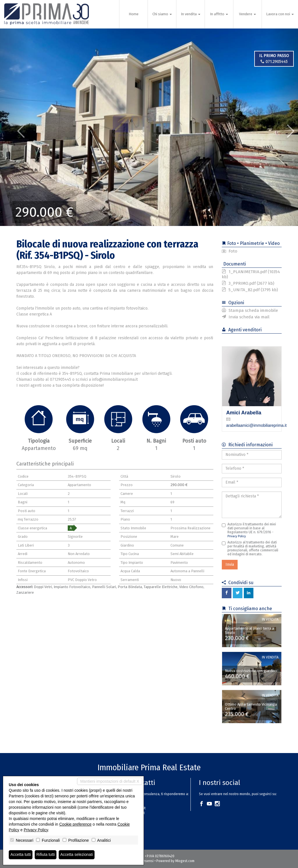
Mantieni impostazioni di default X (110, 781)
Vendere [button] (247, 14)
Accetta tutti (21, 855)
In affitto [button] (219, 14)
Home (134, 14)
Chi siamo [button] (162, 14)
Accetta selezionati (77, 855)
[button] (15, 127)
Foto (230, 251)
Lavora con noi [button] (280, 14)
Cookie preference (75, 824)
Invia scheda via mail (246, 317)
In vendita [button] (191, 14)
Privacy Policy (237, 536)
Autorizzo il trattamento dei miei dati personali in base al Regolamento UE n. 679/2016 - (249, 530)
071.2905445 (274, 62)
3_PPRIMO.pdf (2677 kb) (248, 283)
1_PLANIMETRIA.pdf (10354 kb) (251, 274)
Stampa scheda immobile (250, 310)
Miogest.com (185, 861)
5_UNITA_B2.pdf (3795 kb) (250, 290)
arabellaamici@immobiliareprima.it (257, 425)
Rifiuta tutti (46, 855)
